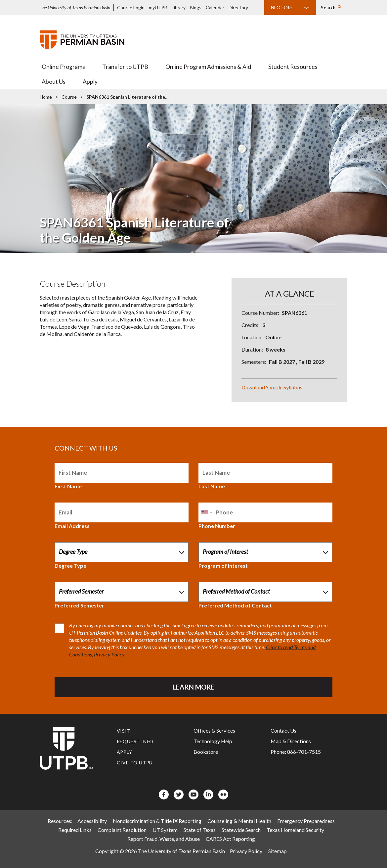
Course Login (131, 7)
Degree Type (70, 566)
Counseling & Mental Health (239, 821)
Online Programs (63, 67)
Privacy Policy (246, 851)
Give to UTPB (135, 763)
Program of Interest (223, 566)
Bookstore (206, 752)
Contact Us (283, 730)
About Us (54, 82)
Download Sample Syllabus (272, 387)
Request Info (135, 741)
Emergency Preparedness (306, 821)
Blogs (196, 7)
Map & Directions (291, 741)
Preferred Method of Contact (235, 605)
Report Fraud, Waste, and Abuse (164, 839)
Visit (124, 731)
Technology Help (213, 741)
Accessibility (92, 821)
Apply (90, 82)
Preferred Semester (79, 605)
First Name (68, 486)
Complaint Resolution (122, 830)
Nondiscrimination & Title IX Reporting (157, 821)
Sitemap (278, 851)
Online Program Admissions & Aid (208, 67)
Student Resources (293, 67)
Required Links (75, 830)
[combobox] (206, 512)
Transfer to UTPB (125, 67)
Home (46, 97)
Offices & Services (214, 730)
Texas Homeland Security (295, 830)
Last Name (212, 486)
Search (328, 8)
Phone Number (217, 526)
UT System (165, 830)
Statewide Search (241, 830)
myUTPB (158, 7)
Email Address (72, 526)
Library (179, 7)
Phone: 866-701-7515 (296, 752)
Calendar (215, 7)
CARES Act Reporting (230, 839)
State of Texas (200, 830)
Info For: (281, 7)
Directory (238, 7)
